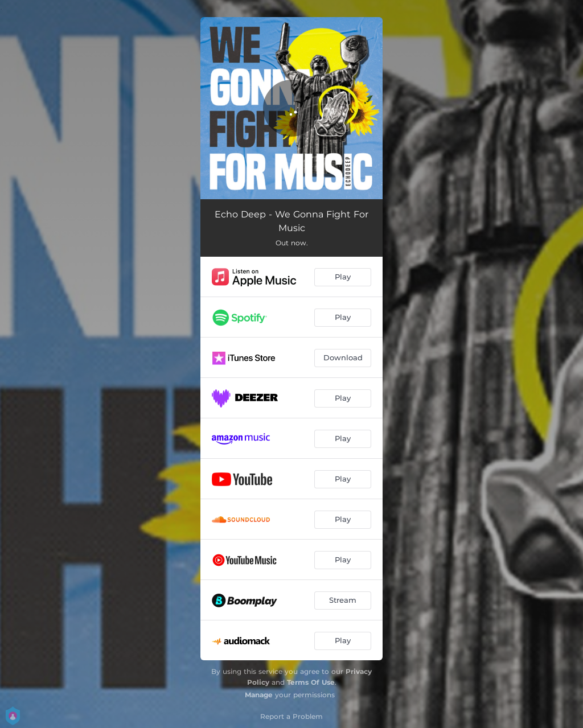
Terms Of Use (311, 682)
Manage (259, 695)
